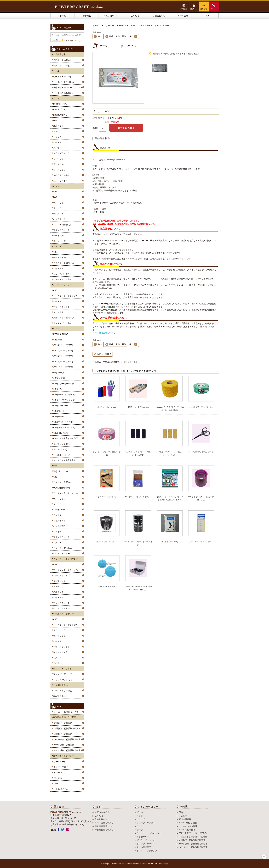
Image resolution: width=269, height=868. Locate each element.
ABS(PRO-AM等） (61, 433)
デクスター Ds (59, 258)
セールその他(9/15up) (63, 93)
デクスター (58, 214)
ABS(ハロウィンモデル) (64, 395)
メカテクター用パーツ (63, 318)
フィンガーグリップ (62, 674)
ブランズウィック (61, 153)
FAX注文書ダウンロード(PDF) (193, 833)
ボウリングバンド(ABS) (107, 407)
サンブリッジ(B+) (61, 444)
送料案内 (135, 16)
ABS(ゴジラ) (59, 378)
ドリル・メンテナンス (147, 851)
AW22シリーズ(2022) (63, 362)
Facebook (58, 773)
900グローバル (60, 104)
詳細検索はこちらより (73, 40)
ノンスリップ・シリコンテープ (201, 542)
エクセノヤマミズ (61, 576)
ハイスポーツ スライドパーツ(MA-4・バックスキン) (170, 453)
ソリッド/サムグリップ (63, 680)
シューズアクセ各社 (62, 279)
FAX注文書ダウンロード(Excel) (193, 837)
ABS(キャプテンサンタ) (64, 400)
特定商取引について (104, 830)
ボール (140, 812)
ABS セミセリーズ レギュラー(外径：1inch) (201, 498)
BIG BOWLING (60, 115)
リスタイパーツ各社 (62, 323)
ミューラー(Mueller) (62, 548)
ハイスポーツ (59, 142)
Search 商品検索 (64, 28)
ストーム (57, 131)
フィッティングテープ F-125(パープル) (107, 453)
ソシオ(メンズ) (60, 449)
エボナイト (58, 126)
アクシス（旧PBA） (62, 482)
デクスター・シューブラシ (107, 497)
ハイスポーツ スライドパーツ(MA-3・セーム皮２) (138, 453)
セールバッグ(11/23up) (63, 82)
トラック (57, 137)
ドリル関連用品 (144, 847)
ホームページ (60, 762)
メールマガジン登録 (188, 823)
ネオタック (58, 592)
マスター (57, 543)
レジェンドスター (61, 554)
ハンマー (57, 148)
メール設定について (104, 823)
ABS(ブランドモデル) (63, 422)
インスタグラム (61, 789)
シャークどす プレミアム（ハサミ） (201, 452)
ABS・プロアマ (60, 109)
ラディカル (58, 164)
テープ (140, 830)
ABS (55, 192)
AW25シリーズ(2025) (63, 345)
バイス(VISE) (59, 526)
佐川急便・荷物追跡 (63, 723)
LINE (56, 784)
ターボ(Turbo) (59, 510)
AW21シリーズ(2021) (63, 367)
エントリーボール (61, 181)
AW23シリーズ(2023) (63, 356)
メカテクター (59, 312)
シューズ (141, 819)
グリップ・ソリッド (146, 844)
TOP (264, 857)
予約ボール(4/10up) (62, 60)
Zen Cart (154, 864)
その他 (56, 663)
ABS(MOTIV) (59, 411)
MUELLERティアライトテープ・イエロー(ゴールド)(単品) (170, 409)
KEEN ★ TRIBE (60, 334)
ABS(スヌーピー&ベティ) (64, 384)
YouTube (58, 778)
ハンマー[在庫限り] (62, 225)
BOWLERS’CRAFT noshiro (128, 864)
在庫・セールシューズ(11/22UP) (68, 88)
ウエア (140, 826)
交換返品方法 (159, 16)
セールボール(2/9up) (62, 77)
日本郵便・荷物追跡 (63, 734)
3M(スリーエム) (60, 471)
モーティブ (58, 159)
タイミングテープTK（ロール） (201, 407)
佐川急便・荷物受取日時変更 (67, 729)
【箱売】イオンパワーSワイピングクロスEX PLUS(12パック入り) (170, 498)
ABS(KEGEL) (59, 417)
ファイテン (58, 532)
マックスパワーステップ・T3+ (107, 542)
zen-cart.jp (163, 864)
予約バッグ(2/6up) (61, 66)
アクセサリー (143, 837)
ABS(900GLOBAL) (61, 406)
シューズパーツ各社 (62, 274)
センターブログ (61, 767)
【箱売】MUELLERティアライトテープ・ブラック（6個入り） (138, 588)
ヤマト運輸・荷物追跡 (64, 745)
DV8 (55, 120)
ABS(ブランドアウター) (64, 427)
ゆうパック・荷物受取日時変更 (68, 739)
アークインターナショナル (65, 296)
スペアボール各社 (61, 175)
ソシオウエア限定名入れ (64, 460)
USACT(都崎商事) (61, 488)
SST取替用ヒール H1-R (107, 587)
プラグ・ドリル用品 (62, 691)
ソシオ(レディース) (62, 455)
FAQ (207, 16)
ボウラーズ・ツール (146, 840)
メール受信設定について (104, 333)
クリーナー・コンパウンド (149, 833)
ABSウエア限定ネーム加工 (65, 438)
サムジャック (59, 630)
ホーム (63, 16)
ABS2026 (57, 340)
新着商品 (87, 16)
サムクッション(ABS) (170, 542)
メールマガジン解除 (188, 826)
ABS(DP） (58, 389)
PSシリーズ (58, 373)
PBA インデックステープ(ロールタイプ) (138, 543)
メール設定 (183, 16)
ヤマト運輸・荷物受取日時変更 (68, 750)
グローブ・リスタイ (146, 823)
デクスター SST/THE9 (63, 263)
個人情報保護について (105, 826)
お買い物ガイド (111, 16)
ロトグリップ (59, 170)
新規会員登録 (185, 819)
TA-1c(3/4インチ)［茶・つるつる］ (138, 497)
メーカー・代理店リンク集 (66, 712)
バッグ (140, 816)
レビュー (183, 816)
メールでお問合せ (187, 830)
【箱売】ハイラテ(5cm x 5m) (138, 407)
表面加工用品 (59, 696)
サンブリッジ (59, 203)
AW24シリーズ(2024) (63, 351)
